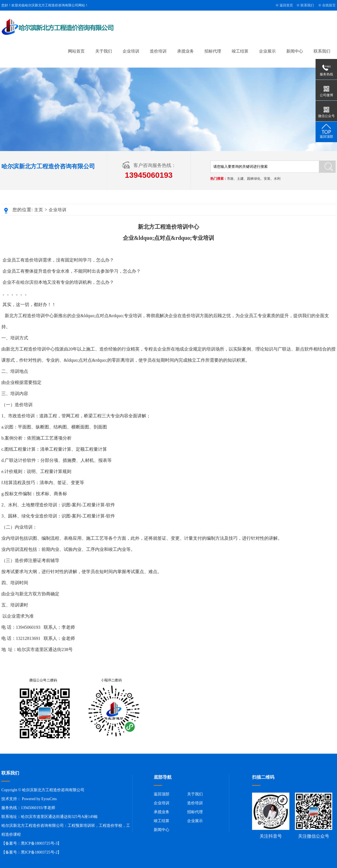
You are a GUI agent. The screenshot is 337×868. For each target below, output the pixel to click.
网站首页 (76, 51)
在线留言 (329, 5)
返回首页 (286, 5)
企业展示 (267, 51)
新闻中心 (295, 51)
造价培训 (158, 51)
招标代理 (213, 51)
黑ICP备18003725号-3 (39, 843)
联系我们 (307, 5)
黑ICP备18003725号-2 (39, 852)
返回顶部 (162, 794)
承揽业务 (185, 51)
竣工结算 (240, 51)
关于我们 (104, 51)
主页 (39, 210)
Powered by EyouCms (39, 799)
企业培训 (131, 51)
